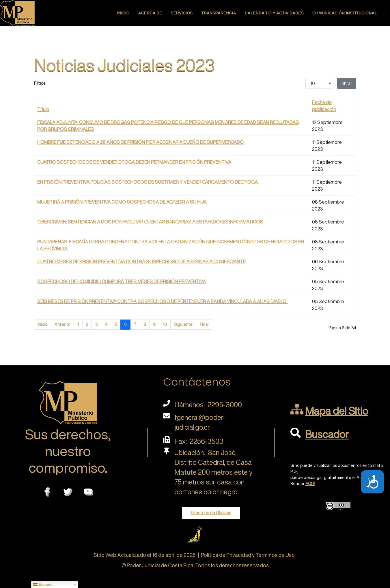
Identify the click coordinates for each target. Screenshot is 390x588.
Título (43, 109)
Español (43, 585)
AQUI (310, 484)
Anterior (62, 324)
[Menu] (382, 13)
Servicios (182, 13)
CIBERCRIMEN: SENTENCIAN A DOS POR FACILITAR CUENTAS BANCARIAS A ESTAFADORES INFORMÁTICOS (150, 222)
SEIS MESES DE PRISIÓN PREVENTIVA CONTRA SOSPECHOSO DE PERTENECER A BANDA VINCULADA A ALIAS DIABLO (163, 301)
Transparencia (219, 13)
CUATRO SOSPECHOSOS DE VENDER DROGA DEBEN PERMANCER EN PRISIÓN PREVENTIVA (134, 162)
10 (165, 324)
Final (204, 324)
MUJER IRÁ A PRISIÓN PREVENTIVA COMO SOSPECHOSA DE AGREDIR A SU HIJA (122, 202)
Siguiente (183, 324)
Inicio (123, 13)
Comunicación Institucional (345, 13)
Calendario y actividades (274, 13)
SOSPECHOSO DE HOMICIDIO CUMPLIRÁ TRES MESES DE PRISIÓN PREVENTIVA (122, 281)
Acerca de (150, 13)
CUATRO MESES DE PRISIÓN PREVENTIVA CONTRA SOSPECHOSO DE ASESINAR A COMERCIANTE (141, 262)
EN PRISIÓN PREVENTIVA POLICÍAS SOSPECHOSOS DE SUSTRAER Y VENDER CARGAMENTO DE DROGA (148, 182)
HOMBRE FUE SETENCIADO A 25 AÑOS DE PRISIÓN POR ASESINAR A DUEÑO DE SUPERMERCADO (140, 142)
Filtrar (347, 83)
